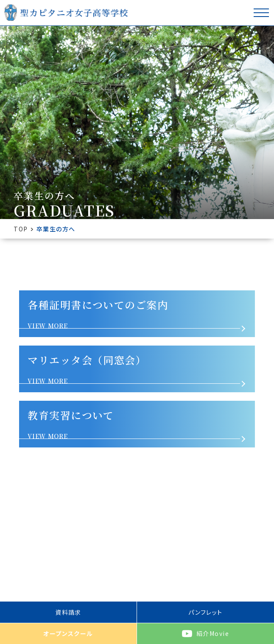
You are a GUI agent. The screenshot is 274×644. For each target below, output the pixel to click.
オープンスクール (68, 633)
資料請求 (68, 612)
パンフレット (205, 612)
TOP (21, 229)
